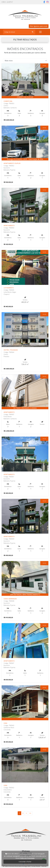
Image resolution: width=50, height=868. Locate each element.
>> (30, 813)
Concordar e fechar (25, 862)
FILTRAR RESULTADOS (25, 40)
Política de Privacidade (27, 858)
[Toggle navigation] (40, 32)
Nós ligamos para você (39, 26)
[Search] (19, 32)
